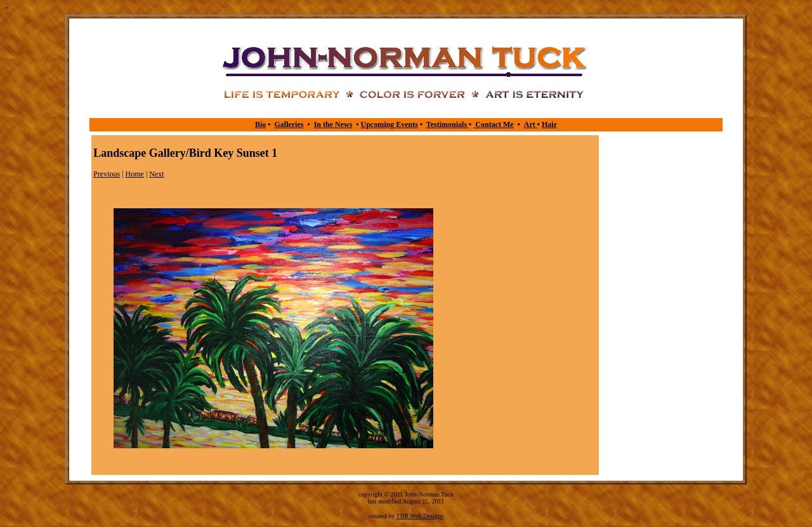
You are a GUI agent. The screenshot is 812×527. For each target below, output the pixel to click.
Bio (260, 124)
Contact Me (493, 124)
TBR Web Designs (420, 516)
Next (156, 174)
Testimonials (448, 124)
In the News (333, 124)
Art (531, 124)
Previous (107, 174)
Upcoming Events (390, 124)
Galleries (289, 124)
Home (135, 174)
